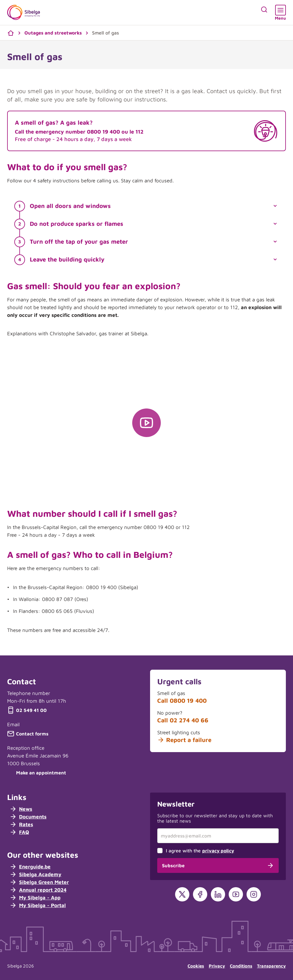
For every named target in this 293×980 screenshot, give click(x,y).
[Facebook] (200, 894)
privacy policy (218, 851)
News (21, 809)
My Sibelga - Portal (38, 905)
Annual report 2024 (38, 890)
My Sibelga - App (35, 898)
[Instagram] (254, 894)
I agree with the (200, 851)
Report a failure (184, 740)
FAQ (19, 832)
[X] (182, 894)
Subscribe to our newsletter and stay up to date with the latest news (215, 818)
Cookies (196, 966)
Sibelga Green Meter (39, 882)
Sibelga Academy (35, 874)
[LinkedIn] (218, 894)
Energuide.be (30, 867)
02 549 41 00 (27, 710)
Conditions (241, 966)
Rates (21, 824)
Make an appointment (37, 773)
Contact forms (28, 734)
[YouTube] (236, 894)
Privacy (217, 966)
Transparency (271, 966)
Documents (28, 817)
